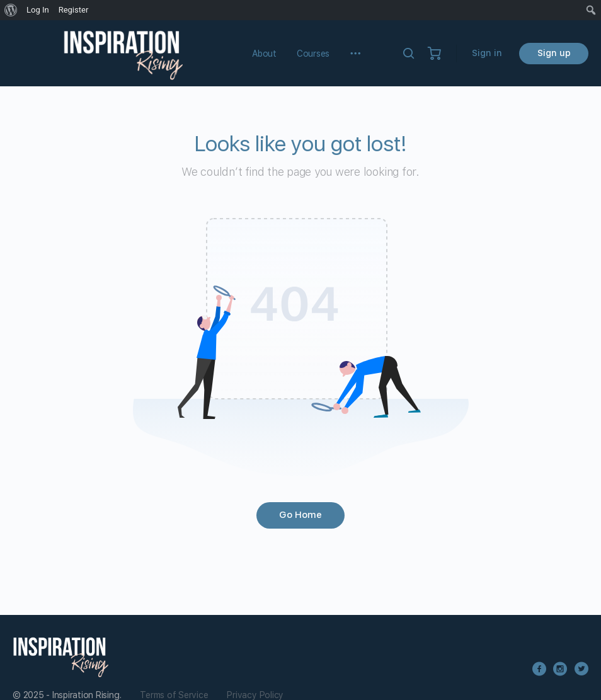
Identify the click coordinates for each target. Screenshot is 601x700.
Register (74, 10)
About (264, 54)
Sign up (554, 53)
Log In (38, 10)
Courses (313, 54)
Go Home (300, 515)
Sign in (487, 53)
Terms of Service (174, 695)
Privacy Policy (255, 695)
